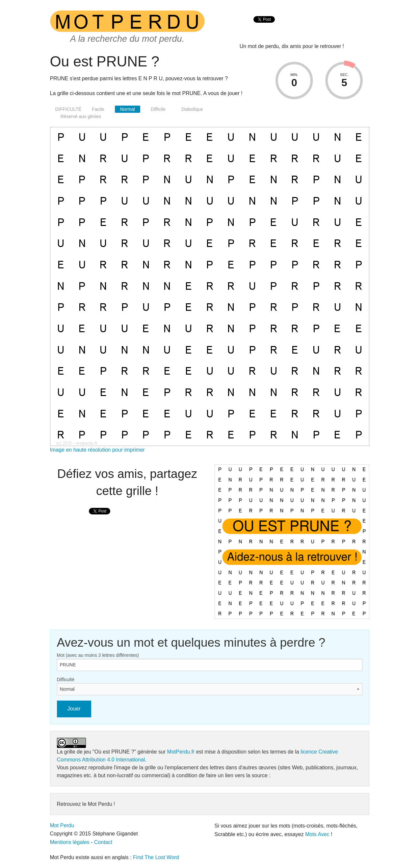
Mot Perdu (62, 825)
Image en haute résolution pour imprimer (97, 450)
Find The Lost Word (156, 857)
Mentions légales (70, 842)
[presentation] (264, 26)
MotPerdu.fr (181, 752)
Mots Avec (317, 834)
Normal (128, 109)
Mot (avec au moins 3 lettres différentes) (98, 655)
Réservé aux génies (81, 116)
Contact (103, 842)
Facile (98, 109)
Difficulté (66, 680)
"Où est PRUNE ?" (114, 752)
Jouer (74, 709)
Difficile (158, 109)
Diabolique (192, 109)
